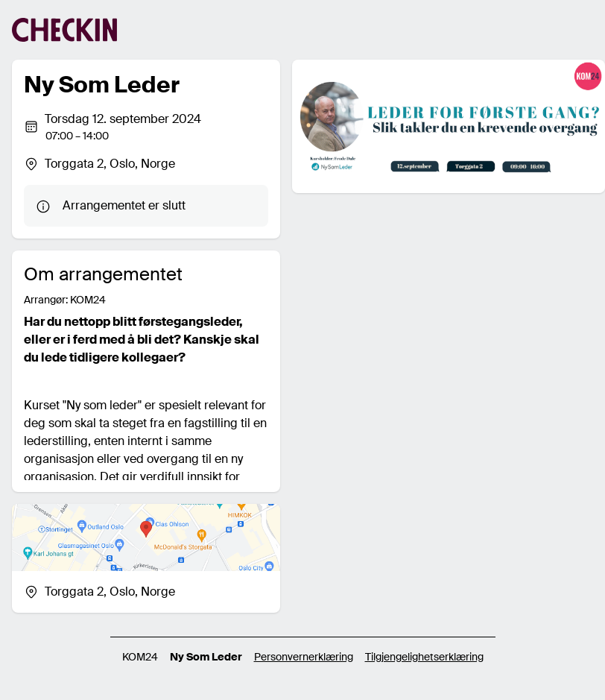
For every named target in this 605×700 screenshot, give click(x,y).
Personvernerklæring (304, 657)
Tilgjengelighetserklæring (424, 657)
